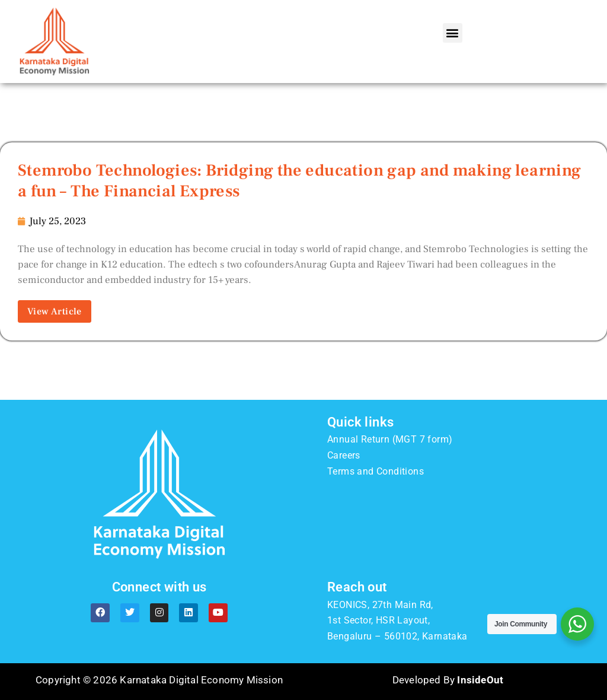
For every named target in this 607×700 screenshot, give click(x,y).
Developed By (448, 680)
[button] (453, 33)
